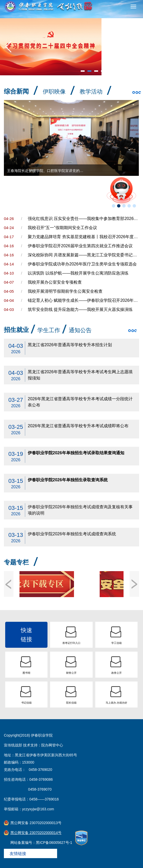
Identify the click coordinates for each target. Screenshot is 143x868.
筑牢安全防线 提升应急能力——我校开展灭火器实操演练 (80, 309)
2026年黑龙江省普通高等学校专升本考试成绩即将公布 (78, 426)
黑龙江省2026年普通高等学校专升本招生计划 (70, 345)
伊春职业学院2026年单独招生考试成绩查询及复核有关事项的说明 (80, 510)
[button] (9, 47)
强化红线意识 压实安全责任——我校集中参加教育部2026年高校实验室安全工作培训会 (83, 219)
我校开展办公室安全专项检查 (55, 282)
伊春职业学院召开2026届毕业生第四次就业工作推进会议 (80, 246)
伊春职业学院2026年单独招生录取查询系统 (68, 480)
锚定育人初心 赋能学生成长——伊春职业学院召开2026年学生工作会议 (83, 300)
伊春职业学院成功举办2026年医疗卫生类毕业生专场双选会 (82, 264)
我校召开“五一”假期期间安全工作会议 (62, 228)
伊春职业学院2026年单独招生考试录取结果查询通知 (76, 453)
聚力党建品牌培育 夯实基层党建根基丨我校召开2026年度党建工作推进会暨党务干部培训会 (83, 237)
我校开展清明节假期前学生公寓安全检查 (65, 291)
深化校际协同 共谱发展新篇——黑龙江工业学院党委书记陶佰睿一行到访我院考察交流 (83, 255)
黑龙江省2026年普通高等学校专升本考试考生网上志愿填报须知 (80, 375)
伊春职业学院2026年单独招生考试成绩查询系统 (72, 534)
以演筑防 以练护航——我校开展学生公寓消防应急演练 (78, 273)
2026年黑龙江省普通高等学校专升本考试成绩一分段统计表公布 (80, 402)
